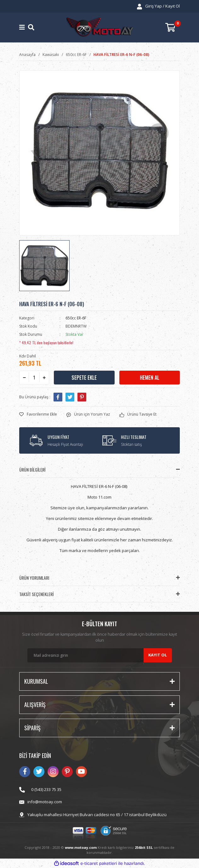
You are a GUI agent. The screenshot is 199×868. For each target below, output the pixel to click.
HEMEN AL (150, 378)
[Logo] (100, 28)
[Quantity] (34, 378)
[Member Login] (158, 6)
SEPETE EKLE (84, 378)
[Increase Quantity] (44, 378)
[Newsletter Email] (100, 655)
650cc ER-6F (76, 318)
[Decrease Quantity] (24, 378)
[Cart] (173, 28)
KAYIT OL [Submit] (158, 655)
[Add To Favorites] (38, 414)
